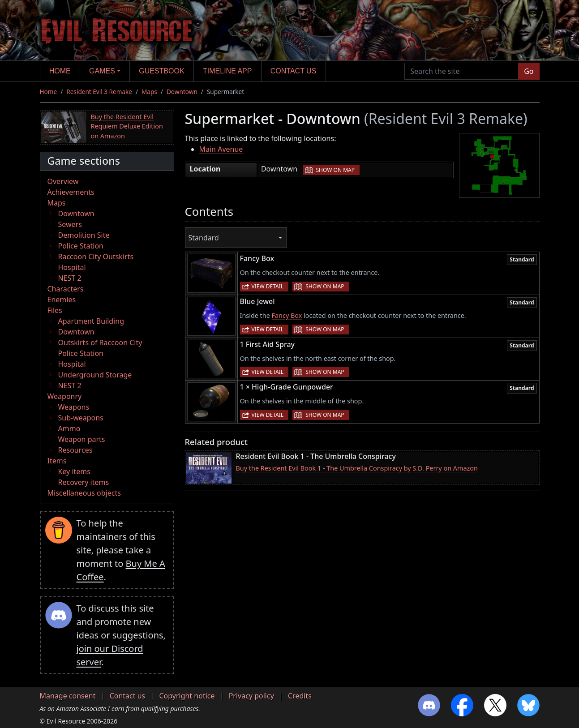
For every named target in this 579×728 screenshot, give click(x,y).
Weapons (74, 407)
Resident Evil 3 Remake (99, 92)
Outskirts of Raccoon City (100, 343)
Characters (66, 289)
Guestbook (161, 71)
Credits (300, 696)
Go (529, 71)
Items (57, 461)
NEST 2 (70, 278)
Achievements (71, 192)
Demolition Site (84, 235)
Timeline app (227, 71)
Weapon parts (82, 439)
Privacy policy (251, 696)
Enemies (62, 300)
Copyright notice (187, 696)
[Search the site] (461, 71)
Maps (149, 92)
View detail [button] (268, 286)
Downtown (182, 92)
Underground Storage (95, 375)
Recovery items (84, 482)
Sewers (70, 224)
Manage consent (68, 696)
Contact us (294, 71)
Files (55, 310)
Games (102, 71)
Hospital (72, 267)
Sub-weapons (81, 418)
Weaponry (65, 396)
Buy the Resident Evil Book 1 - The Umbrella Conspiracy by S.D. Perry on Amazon (357, 468)
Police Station (81, 246)
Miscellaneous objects (84, 493)
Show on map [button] (335, 170)
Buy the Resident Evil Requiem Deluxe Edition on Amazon (127, 126)
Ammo (69, 428)
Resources (75, 450)
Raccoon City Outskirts (96, 257)
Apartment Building (91, 321)
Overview (63, 181)
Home (60, 71)
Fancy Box (287, 315)
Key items (74, 471)
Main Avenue (221, 149)
